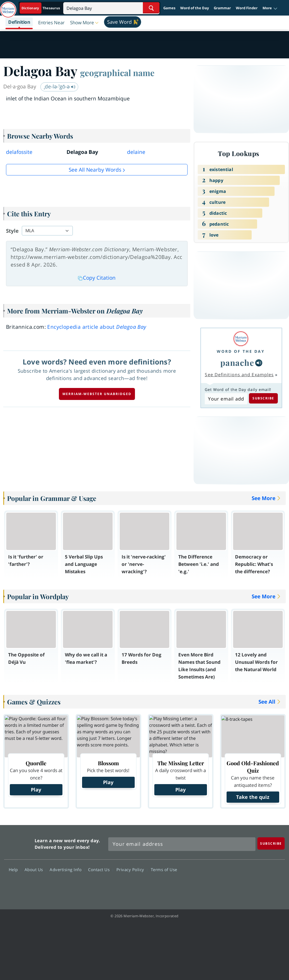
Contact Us (100, 870)
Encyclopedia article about (97, 327)
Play (36, 790)
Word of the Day (195, 8)
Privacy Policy (132, 870)
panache (237, 362)
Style (12, 231)
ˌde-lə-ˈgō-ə (60, 86)
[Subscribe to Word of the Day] (226, 399)
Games (169, 8)
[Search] (111, 8)
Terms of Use (164, 870)
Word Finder (247, 8)
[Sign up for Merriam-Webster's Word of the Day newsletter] (182, 844)
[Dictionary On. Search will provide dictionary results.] (41, 8)
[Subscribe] (271, 843)
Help (15, 870)
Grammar (222, 8)
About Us (35, 870)
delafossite (19, 152)
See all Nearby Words (95, 170)
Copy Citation (97, 278)
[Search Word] (151, 8)
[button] (270, 8)
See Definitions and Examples (239, 375)
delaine (136, 152)
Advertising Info (67, 870)
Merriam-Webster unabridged (97, 394)
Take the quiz (253, 797)
